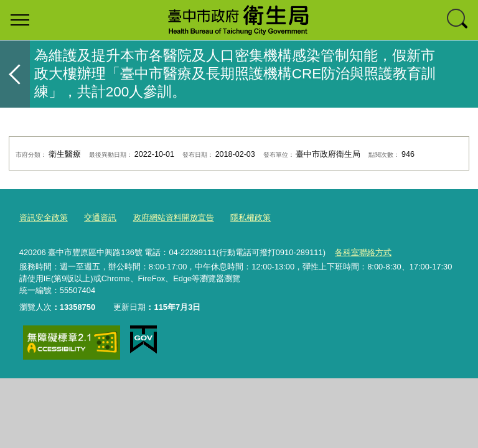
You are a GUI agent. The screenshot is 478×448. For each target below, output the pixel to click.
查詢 (458, 20)
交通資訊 (100, 217)
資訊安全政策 (44, 217)
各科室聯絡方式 (363, 252)
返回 (15, 74)
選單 (20, 20)
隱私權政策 (251, 217)
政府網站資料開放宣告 (174, 217)
